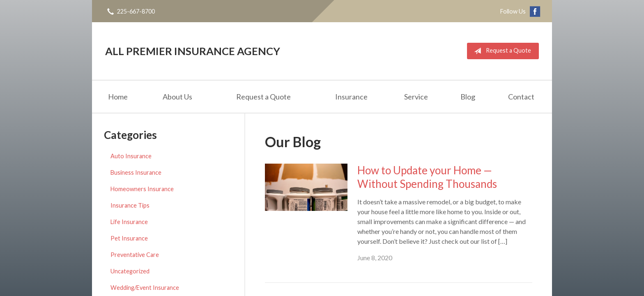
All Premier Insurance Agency (193, 51)
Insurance (351, 97)
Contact (521, 97)
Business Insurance (136, 172)
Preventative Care (135, 255)
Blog (468, 97)
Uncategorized (130, 271)
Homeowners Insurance (142, 189)
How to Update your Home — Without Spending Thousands (427, 177)
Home (118, 97)
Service (416, 97)
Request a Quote (501, 51)
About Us (177, 97)
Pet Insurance (129, 238)
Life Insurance (129, 222)
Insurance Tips (130, 205)
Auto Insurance (131, 156)
